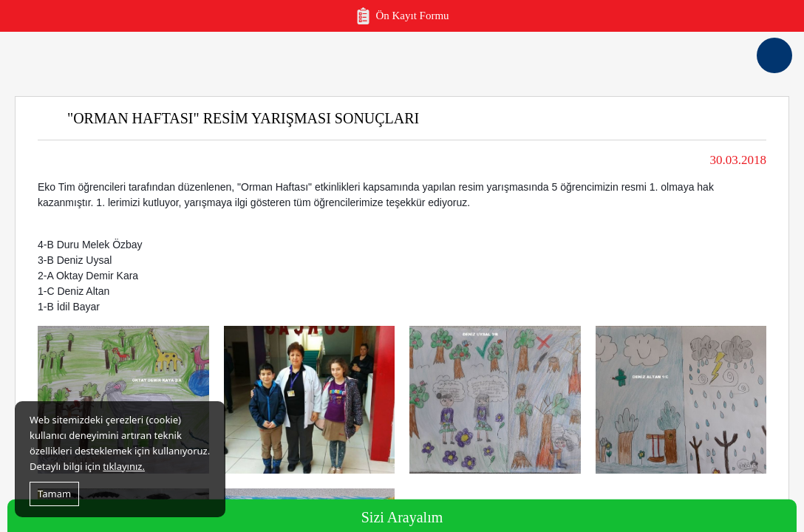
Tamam (54, 494)
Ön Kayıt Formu (402, 16)
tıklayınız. (124, 466)
